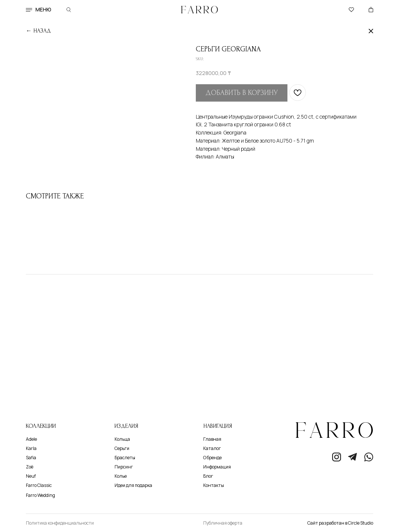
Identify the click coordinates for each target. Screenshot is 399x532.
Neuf (31, 476)
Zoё (30, 467)
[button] (29, 10)
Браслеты (125, 458)
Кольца (122, 439)
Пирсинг (124, 467)
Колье (121, 476)
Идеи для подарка (133, 485)
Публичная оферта (223, 523)
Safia (31, 458)
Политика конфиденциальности (60, 523)
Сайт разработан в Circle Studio (340, 523)
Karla (31, 448)
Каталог (212, 448)
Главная (212, 439)
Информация (217, 467)
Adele (31, 439)
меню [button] (43, 9)
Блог (208, 476)
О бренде (212, 458)
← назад (38, 31)
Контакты (214, 485)
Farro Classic (39, 485)
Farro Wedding (40, 495)
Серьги (122, 448)
